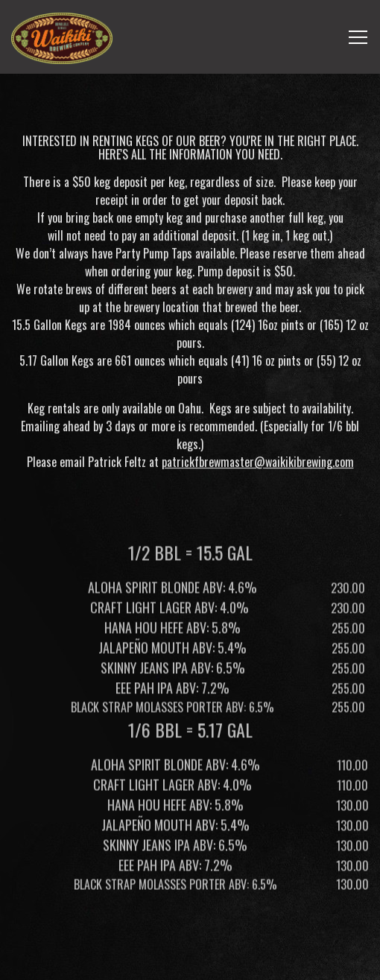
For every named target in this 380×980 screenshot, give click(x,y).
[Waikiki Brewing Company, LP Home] (62, 37)
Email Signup (190, 961)
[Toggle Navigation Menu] (358, 37)
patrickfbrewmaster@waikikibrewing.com (258, 463)
